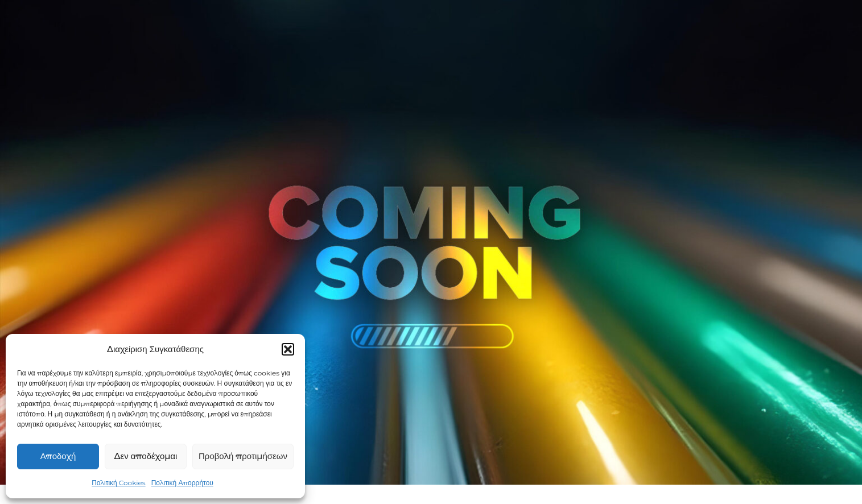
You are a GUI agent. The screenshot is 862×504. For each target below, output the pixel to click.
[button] (288, 349)
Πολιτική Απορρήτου (182, 483)
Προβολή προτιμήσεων (243, 456)
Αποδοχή (58, 456)
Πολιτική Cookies (119, 483)
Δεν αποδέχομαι (146, 456)
